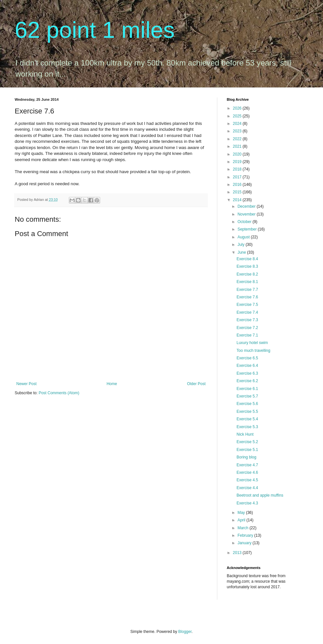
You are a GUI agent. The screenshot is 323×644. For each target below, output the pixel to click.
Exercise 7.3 (247, 320)
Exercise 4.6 (247, 472)
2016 (238, 185)
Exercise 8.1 (247, 282)
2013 (238, 553)
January (245, 543)
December (247, 206)
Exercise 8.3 (247, 266)
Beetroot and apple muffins (260, 495)
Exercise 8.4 (247, 259)
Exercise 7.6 (247, 297)
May (242, 513)
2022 (238, 139)
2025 (238, 116)
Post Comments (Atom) (59, 393)
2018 (238, 169)
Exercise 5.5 (247, 412)
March (244, 528)
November (247, 214)
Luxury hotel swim (252, 343)
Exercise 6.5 (247, 358)
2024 (238, 124)
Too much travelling (253, 351)
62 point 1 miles (95, 30)
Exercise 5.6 (247, 404)
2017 (238, 177)
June (242, 252)
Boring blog (246, 457)
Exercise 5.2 (247, 442)
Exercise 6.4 (247, 366)
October (245, 222)
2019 (238, 162)
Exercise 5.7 (247, 396)
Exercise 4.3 (247, 503)
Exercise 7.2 (247, 328)
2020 (238, 154)
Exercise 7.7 (247, 290)
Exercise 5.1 (247, 450)
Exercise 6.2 (247, 381)
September (248, 229)
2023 (238, 131)
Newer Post (26, 384)
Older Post (196, 384)
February (246, 535)
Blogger (185, 632)
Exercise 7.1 (247, 335)
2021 (238, 146)
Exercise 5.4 (247, 419)
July (242, 245)
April (242, 520)
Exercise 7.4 (247, 312)
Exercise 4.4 (247, 488)
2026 (238, 108)
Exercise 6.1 (247, 389)
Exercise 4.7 (247, 465)
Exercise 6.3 (247, 373)
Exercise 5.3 (247, 427)
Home (112, 384)
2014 (238, 200)
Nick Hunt (245, 434)
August (244, 237)
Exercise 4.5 (247, 480)
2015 (238, 192)
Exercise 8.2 (247, 274)
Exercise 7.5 (247, 305)
